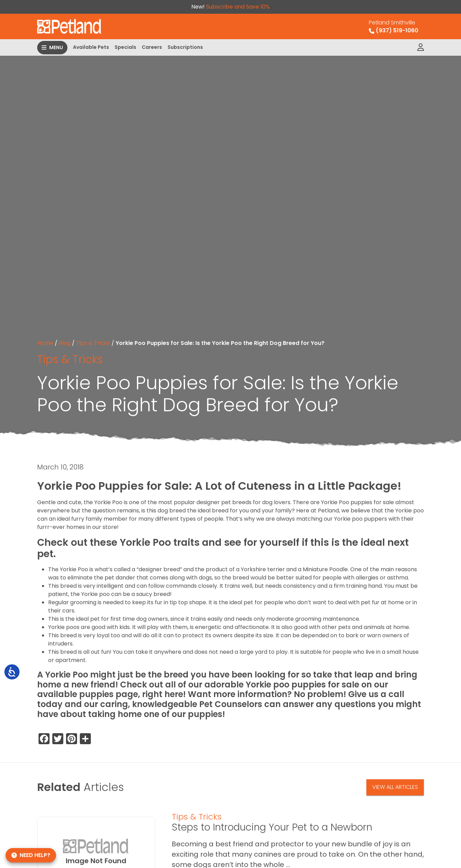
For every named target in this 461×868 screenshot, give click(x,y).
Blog (65, 343)
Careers (152, 47)
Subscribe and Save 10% (238, 7)
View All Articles (395, 787)
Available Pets (91, 47)
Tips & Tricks (93, 343)
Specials (125, 47)
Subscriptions (185, 47)
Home (45, 343)
